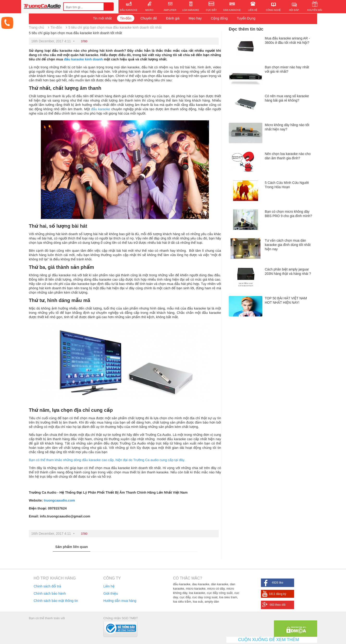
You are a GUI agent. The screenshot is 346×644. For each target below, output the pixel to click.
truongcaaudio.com (59, 500)
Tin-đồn (126, 18)
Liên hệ (109, 586)
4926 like (278, 583)
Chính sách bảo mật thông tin (56, 601)
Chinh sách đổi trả (47, 586)
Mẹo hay (195, 18)
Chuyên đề (149, 18)
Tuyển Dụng (246, 18)
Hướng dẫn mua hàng (120, 601)
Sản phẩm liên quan (72, 547)
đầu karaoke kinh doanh (83, 59)
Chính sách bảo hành (50, 593)
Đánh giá (173, 18)
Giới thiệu (111, 593)
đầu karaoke (101, 109)
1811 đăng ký (278, 594)
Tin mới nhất (102, 18)
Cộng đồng (219, 18)
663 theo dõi (278, 605)
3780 (84, 41)
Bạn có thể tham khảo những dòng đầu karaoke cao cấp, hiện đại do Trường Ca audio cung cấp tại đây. (107, 460)
